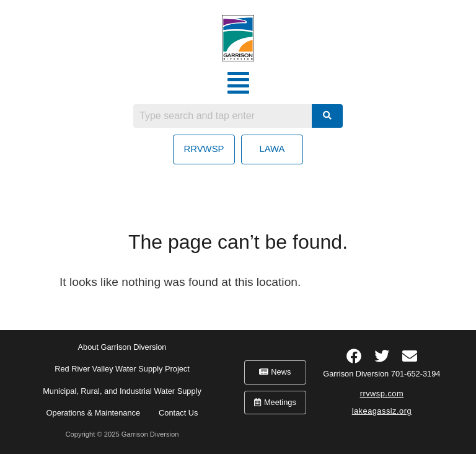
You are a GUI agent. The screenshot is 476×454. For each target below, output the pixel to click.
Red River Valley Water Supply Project (122, 369)
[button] (238, 83)
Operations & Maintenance (94, 413)
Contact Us (178, 413)
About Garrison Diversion (122, 347)
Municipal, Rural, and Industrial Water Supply (122, 391)
